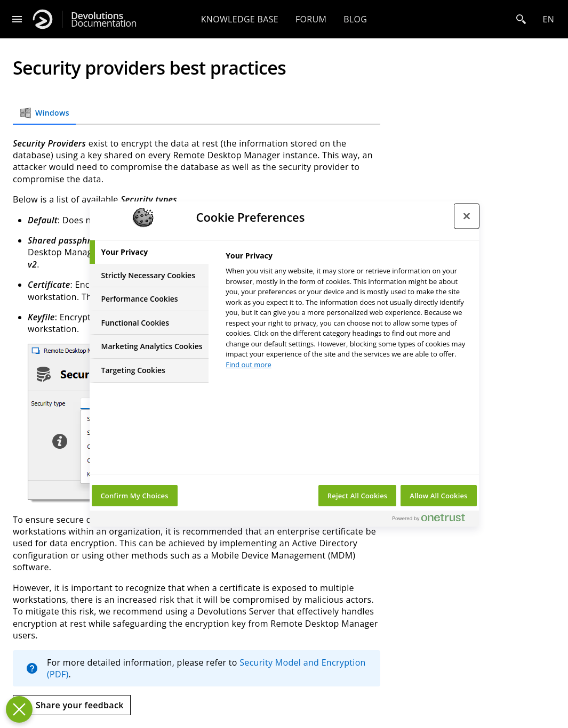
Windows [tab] (44, 113)
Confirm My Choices (135, 496)
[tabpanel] (347, 313)
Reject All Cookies (357, 496)
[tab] (149, 252)
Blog (355, 19)
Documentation (104, 19)
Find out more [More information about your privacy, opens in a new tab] (249, 365)
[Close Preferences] (19, 709)
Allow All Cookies (438, 496)
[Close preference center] (467, 216)
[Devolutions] (43, 19)
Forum (311, 19)
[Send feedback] (72, 705)
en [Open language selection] (548, 19)
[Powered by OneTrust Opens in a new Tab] (433, 520)
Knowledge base (240, 19)
